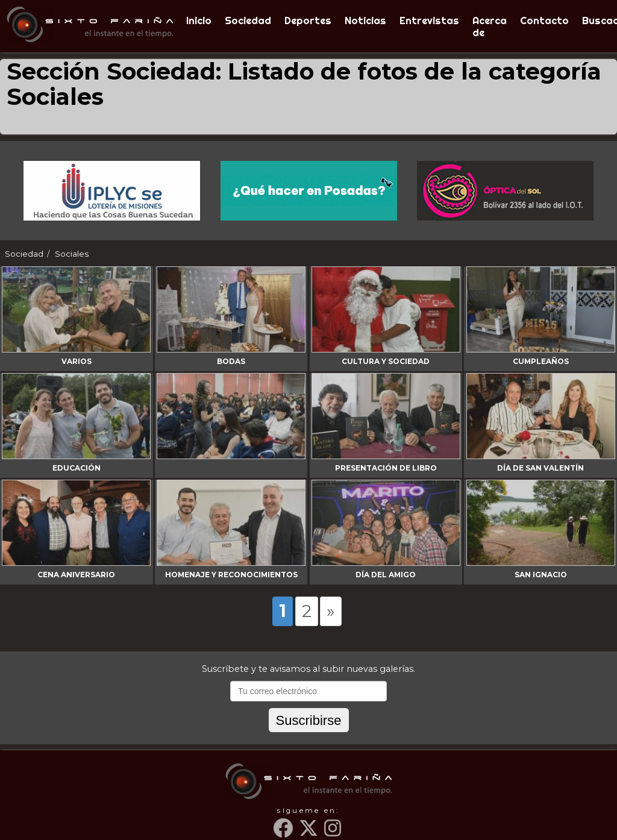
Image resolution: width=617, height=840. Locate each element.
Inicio (199, 20)
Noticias (365, 20)
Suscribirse (309, 720)
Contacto (544, 20)
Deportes (308, 20)
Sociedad (248, 20)
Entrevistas (429, 20)
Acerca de (490, 27)
